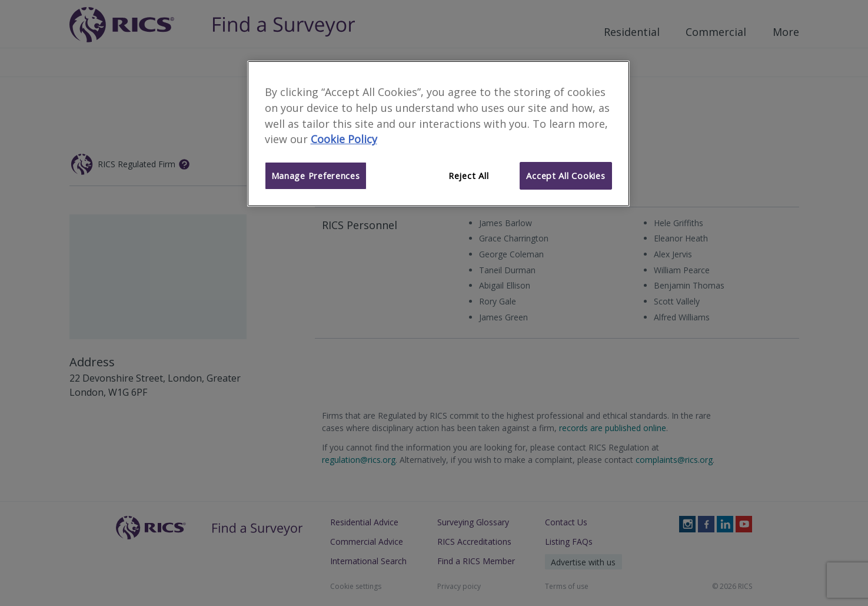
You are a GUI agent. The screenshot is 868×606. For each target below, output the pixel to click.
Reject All (468, 175)
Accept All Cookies (566, 175)
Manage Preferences (316, 175)
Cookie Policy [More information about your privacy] (344, 139)
